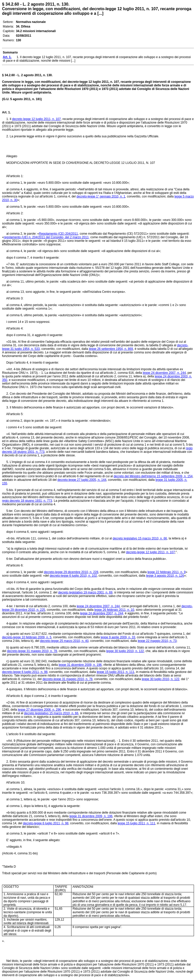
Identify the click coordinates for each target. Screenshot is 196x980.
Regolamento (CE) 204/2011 (59, 234)
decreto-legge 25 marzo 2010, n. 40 (64, 641)
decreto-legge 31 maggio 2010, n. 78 (32, 651)
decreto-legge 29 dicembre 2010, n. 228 (71, 572)
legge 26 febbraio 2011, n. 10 (114, 610)
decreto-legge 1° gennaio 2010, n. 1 (101, 196)
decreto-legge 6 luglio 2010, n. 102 (73, 576)
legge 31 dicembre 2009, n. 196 (80, 665)
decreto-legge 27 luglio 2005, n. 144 (82, 480)
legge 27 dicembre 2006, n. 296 (39, 710)
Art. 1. (6, 112)
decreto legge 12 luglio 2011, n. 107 (36, 119)
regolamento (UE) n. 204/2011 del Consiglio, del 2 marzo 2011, (47, 237)
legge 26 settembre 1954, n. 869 (111, 349)
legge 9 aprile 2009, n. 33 (118, 637)
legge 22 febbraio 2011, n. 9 (167, 572)
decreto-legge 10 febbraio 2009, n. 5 (27, 637)
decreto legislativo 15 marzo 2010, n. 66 (140, 538)
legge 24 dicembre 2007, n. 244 (164, 373)
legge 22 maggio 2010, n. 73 (157, 641)
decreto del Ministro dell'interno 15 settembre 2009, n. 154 (153, 476)
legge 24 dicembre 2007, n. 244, (102, 613)
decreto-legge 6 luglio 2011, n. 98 (25, 672)
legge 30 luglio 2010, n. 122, (161, 679)
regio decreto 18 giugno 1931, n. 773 (27, 501)
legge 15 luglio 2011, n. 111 (115, 672)
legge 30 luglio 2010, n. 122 (125, 651)
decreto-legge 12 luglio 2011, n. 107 (150, 552)
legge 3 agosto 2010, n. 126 (165, 576)
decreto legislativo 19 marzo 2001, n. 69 (85, 592)
